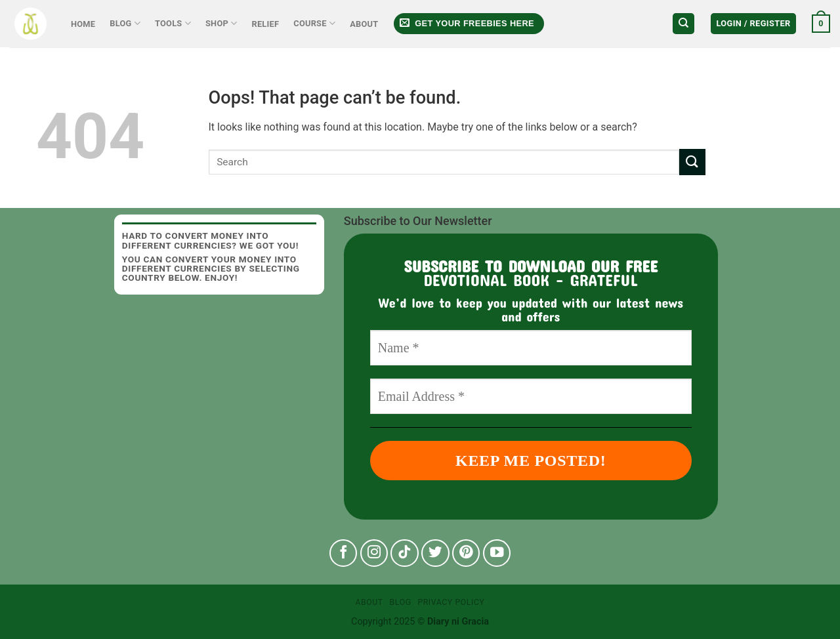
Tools (173, 23)
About (364, 24)
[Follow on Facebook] (344, 553)
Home (83, 24)
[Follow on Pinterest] (466, 553)
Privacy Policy (451, 602)
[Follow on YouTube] (497, 553)
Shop (221, 23)
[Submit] (692, 162)
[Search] (683, 24)
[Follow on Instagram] (374, 553)
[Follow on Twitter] (435, 553)
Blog (125, 23)
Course (314, 23)
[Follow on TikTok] (405, 553)
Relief (265, 24)
